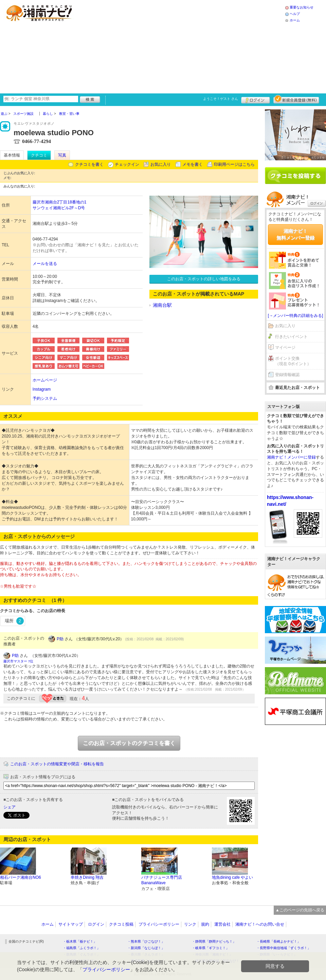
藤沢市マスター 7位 (18, 661)
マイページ (285, 348)
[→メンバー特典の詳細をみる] (296, 316)
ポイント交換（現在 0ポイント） (293, 361)
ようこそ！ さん (221, 99)
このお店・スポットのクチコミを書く (129, 743)
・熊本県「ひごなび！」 (146, 941)
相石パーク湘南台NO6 (21, 877)
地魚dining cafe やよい (232, 877)
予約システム (45, 398)
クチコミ (39, 155)
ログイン (256, 99)
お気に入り (161, 164)
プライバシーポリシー (159, 924)
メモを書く (193, 164)
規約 (205, 924)
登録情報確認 (287, 375)
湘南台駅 (162, 305)
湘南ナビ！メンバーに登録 (291, 457)
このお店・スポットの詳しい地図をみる (204, 279)
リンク (190, 924)
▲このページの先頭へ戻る (300, 910)
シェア (10, 807)
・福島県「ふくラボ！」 (81, 948)
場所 (14, 621)
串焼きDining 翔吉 (87, 877)
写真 (62, 155)
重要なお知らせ (302, 7)
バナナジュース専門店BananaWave (162, 880)
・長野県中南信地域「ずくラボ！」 (284, 948)
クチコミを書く (89, 164)
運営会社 (222, 924)
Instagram (42, 389)
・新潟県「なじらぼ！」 (146, 948)
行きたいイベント (291, 337)
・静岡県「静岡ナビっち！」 (214, 941)
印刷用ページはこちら (234, 164)
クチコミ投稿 (121, 924)
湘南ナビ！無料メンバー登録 (295, 234)
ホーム (295, 20)
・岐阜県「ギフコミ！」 (211, 948)
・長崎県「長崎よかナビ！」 (278, 941)
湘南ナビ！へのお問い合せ (260, 924)
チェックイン (127, 164)
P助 (60, 639)
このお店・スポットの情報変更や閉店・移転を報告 (57, 764)
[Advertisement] (147, 46)
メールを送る (45, 264)
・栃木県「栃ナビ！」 (80, 941)
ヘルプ (295, 14)
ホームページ (45, 380)
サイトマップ (71, 924)
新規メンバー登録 (296, 99)
